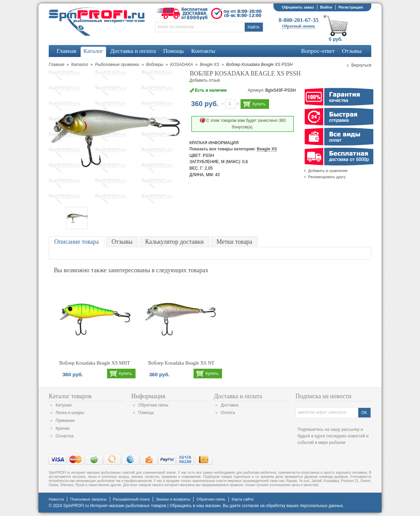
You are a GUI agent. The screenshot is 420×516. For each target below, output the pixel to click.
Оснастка (65, 436)
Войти (326, 7)
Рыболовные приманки (117, 65)
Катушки (64, 405)
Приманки (65, 421)
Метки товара (234, 242)
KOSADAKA (182, 65)
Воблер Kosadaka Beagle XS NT (181, 363)
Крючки (63, 428)
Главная (56, 65)
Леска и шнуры (70, 413)
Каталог (80, 65)
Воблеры (155, 65)
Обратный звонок (299, 26)
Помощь (146, 413)
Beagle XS (209, 65)
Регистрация (351, 7)
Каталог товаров (70, 396)
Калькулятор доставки (174, 242)
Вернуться (361, 65)
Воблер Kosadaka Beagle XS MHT (95, 363)
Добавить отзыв (205, 80)
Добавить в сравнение (328, 171)
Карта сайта (242, 499)
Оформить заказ (298, 7)
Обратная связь (153, 405)
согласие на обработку (264, 506)
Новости (56, 499)
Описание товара (77, 242)
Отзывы (122, 242)
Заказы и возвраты (173, 499)
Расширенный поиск (131, 499)
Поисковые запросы (88, 499)
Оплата (228, 413)
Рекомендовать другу (327, 177)
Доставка (230, 405)
